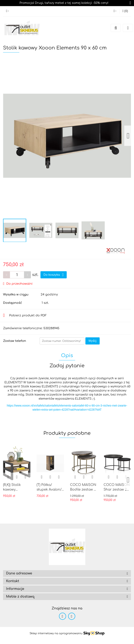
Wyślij (93, 341)
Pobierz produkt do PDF (25, 315)
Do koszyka (54, 275)
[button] (67, 573)
